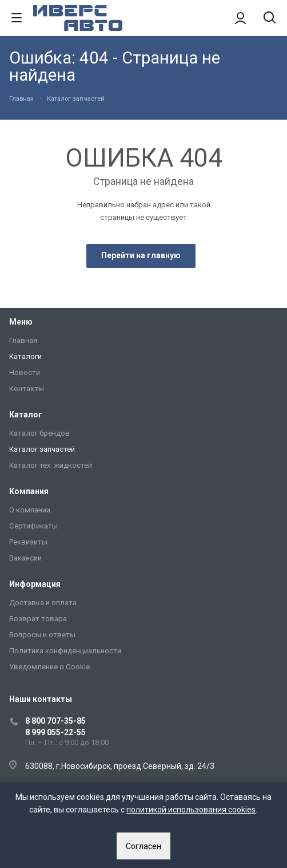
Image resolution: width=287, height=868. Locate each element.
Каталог (26, 415)
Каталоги (25, 356)
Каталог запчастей (42, 449)
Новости (25, 372)
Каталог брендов (39, 433)
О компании (30, 510)
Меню (21, 322)
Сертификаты (33, 526)
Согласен (143, 846)
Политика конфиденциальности (65, 651)
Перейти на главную (141, 255)
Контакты (27, 388)
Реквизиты (28, 542)
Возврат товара (38, 619)
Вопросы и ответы (42, 635)
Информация (35, 584)
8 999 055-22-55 (55, 732)
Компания (29, 491)
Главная (23, 340)
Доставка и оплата (43, 603)
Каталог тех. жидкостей (51, 465)
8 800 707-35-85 (55, 721)
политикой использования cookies (191, 810)
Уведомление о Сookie (49, 667)
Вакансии (25, 558)
